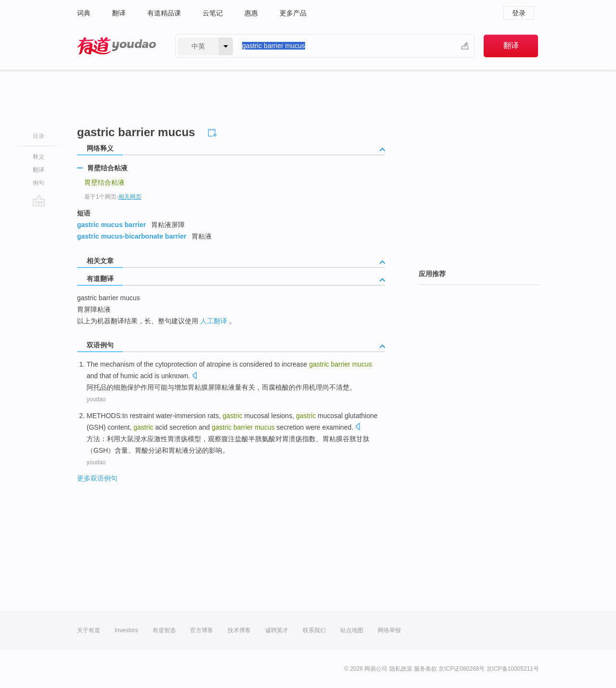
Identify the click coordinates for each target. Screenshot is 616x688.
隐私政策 (401, 669)
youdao (96, 399)
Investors (126, 630)
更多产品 (293, 13)
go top (39, 201)
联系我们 (314, 630)
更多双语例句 (97, 478)
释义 (38, 157)
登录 (519, 13)
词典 (84, 13)
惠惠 (251, 13)
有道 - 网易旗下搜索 (116, 46)
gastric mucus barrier (111, 225)
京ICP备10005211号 (513, 669)
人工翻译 (214, 321)
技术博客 (239, 630)
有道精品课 (164, 13)
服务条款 (425, 669)
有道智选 (164, 630)
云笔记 (213, 13)
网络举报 (389, 630)
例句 (38, 183)
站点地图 (352, 630)
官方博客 (202, 630)
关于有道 (89, 630)
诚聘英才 (277, 630)
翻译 (119, 13)
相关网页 (130, 197)
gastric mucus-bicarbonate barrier (132, 236)
